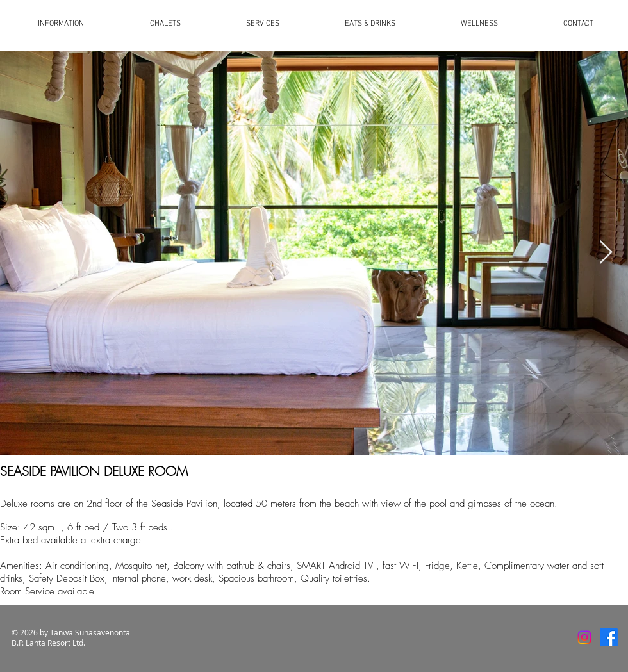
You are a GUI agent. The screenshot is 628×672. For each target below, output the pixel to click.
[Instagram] (584, 637)
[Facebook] (609, 637)
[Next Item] (606, 253)
